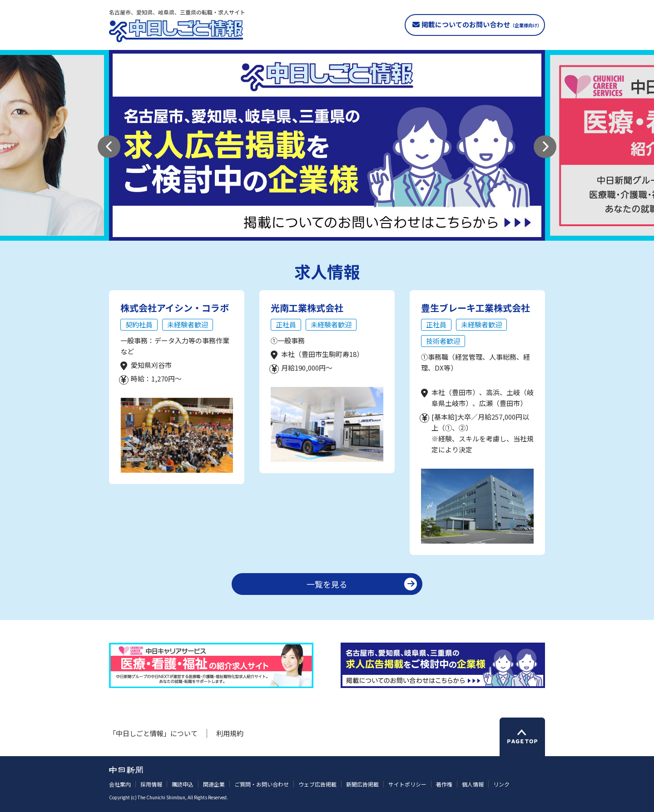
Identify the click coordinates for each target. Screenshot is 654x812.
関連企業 (214, 784)
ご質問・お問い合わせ (262, 784)
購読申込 (183, 784)
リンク (501, 784)
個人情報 (473, 784)
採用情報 (151, 784)
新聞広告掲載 (362, 784)
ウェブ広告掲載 (317, 784)
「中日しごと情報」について (153, 733)
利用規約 (230, 733)
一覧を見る (327, 584)
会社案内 (120, 784)
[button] (109, 147)
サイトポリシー (407, 784)
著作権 (444, 784)
